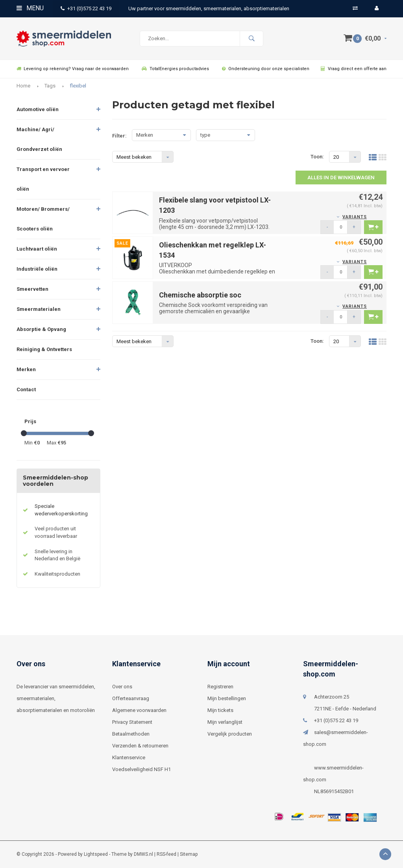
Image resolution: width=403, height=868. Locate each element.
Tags (50, 86)
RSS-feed (166, 854)
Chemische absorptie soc (200, 295)
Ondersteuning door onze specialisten (266, 69)
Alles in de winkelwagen (341, 178)
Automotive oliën (38, 109)
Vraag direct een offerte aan (354, 69)
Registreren (220, 687)
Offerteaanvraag (131, 698)
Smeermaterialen (39, 309)
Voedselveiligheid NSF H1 (141, 769)
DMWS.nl (143, 854)
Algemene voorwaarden (139, 710)
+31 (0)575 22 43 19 (86, 8)
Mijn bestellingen (227, 698)
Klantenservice (129, 757)
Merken (26, 369)
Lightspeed (96, 854)
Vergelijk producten (230, 734)
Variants (355, 217)
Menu (30, 8)
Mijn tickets (220, 710)
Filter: (119, 136)
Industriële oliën (37, 269)
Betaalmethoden (131, 734)
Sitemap (189, 854)
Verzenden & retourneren (140, 746)
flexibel (78, 86)
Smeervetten (32, 289)
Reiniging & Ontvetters (44, 349)
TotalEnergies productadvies (175, 69)
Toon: (317, 157)
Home (23, 86)
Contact (26, 389)
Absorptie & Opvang (41, 329)
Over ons (122, 687)
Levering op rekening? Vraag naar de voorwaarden (73, 69)
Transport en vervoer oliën (43, 179)
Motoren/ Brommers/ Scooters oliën (43, 219)
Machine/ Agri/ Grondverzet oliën (39, 139)
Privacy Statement (132, 722)
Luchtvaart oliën (37, 249)
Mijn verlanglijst (225, 722)
